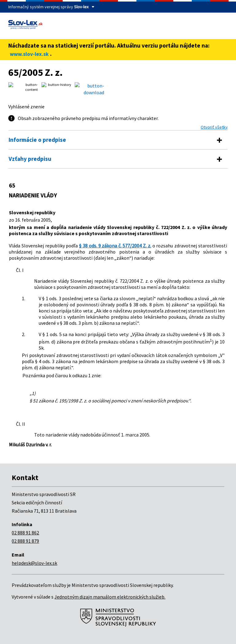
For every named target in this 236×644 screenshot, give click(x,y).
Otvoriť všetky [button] (214, 127)
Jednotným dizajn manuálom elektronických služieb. (110, 597)
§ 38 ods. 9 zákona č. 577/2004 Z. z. (115, 246)
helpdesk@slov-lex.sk (34, 563)
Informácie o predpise (37, 140)
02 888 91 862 (25, 533)
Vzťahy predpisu (30, 159)
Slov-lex (81, 7)
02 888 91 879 (25, 541)
